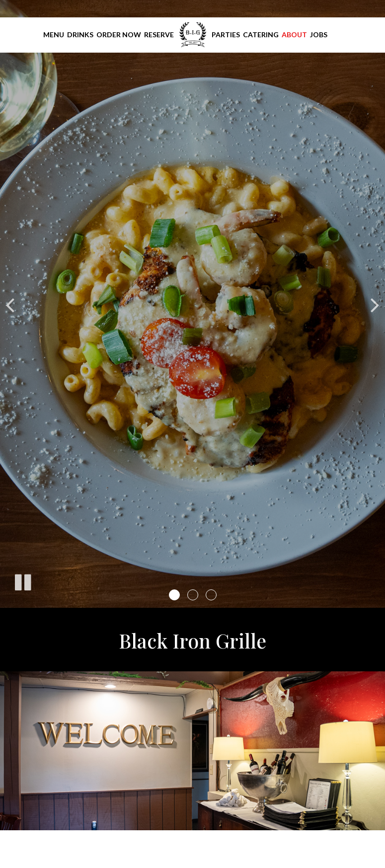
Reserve (159, 35)
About (294, 35)
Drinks (80, 35)
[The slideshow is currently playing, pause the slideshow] (22, 580)
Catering (261, 35)
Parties (226, 35)
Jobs (319, 35)
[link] (193, 35)
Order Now (119, 35)
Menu (54, 35)
